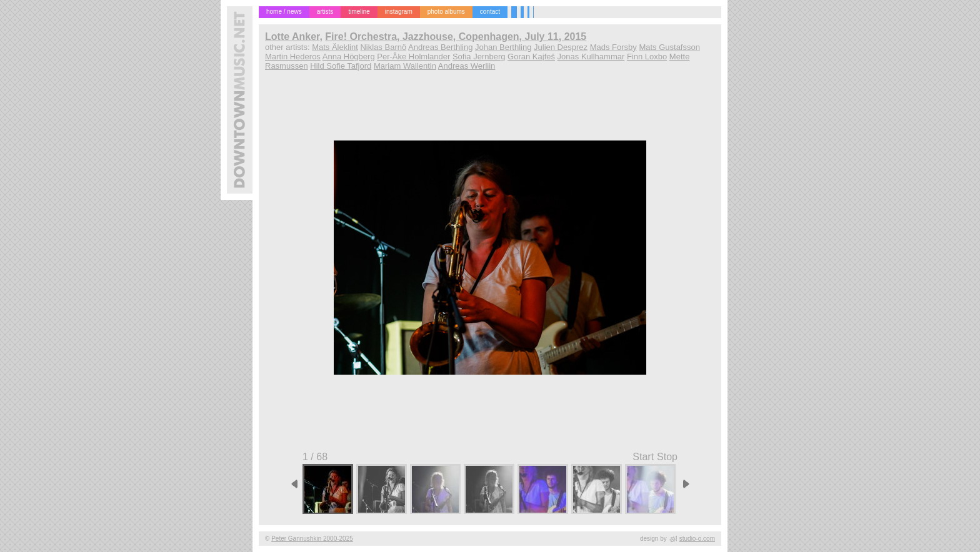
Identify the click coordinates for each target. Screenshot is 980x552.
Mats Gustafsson (669, 47)
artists (325, 12)
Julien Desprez (561, 47)
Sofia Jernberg (479, 57)
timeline (359, 12)
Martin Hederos (293, 57)
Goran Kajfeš (531, 57)
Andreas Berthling (440, 47)
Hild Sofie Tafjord (341, 66)
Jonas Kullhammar (591, 57)
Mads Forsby (613, 47)
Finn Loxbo (647, 57)
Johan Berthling (503, 47)
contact (490, 12)
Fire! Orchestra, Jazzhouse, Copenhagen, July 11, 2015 (456, 37)
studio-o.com (697, 539)
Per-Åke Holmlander (413, 57)
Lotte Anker (292, 37)
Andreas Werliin (467, 66)
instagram (399, 12)
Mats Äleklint (335, 47)
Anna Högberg (349, 57)
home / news (284, 12)
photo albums (446, 12)
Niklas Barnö (383, 47)
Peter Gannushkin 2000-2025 (312, 539)
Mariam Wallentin (405, 66)
